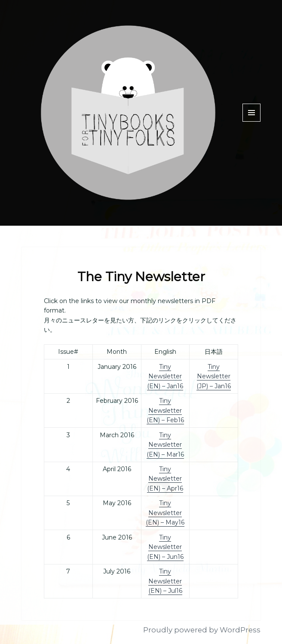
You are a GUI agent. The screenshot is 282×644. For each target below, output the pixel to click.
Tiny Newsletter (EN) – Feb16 (165, 410)
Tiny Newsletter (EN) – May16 (165, 513)
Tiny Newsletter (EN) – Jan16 (165, 376)
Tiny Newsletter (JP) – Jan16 (214, 376)
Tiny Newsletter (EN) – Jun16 (165, 547)
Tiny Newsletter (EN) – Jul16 (165, 581)
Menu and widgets (252, 121)
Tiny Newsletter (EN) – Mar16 (165, 445)
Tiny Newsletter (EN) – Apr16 (165, 479)
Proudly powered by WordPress (202, 630)
